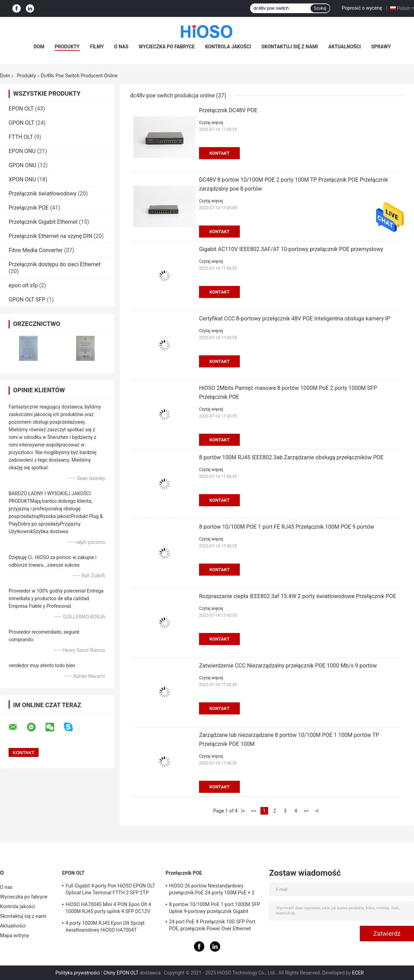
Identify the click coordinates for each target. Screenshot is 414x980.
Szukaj (320, 8)
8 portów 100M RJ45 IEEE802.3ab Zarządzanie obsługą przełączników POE (291, 457)
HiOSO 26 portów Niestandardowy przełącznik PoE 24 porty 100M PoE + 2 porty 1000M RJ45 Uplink (212, 890)
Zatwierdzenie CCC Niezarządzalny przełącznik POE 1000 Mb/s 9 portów (288, 666)
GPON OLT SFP (27, 300)
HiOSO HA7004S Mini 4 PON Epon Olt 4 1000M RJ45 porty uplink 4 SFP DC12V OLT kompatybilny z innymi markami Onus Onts (111, 909)
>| (317, 811)
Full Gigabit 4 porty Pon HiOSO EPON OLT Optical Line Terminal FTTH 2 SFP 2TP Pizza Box (110, 890)
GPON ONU (22, 165)
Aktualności (345, 47)
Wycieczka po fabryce (167, 47)
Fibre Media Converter (36, 250)
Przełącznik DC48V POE (228, 110)
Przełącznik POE (29, 208)
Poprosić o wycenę (362, 8)
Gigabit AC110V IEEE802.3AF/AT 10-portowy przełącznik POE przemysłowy (291, 249)
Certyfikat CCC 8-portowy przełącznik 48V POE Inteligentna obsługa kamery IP (295, 319)
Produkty (67, 47)
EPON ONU (22, 151)
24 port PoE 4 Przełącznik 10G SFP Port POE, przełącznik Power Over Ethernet (212, 925)
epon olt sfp (23, 285)
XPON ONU (22, 179)
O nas (121, 47)
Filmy (97, 47)
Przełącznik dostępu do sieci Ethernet (55, 264)
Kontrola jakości (228, 47)
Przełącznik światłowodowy (42, 194)
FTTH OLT (21, 137)
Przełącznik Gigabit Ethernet (43, 222)
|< (243, 811)
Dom (39, 47)
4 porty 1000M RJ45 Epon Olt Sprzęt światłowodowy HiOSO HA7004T (105, 926)
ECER (358, 973)
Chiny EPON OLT (121, 973)
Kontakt (219, 153)
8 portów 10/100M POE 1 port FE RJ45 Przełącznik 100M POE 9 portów (287, 527)
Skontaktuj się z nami (290, 47)
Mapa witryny (14, 935)
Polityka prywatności (78, 973)
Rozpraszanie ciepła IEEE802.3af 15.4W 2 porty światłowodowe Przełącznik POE (298, 596)
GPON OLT (21, 123)
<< (254, 811)
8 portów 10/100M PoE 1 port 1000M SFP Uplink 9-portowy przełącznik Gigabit (215, 908)
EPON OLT (21, 109)
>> (306, 811)
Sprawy (381, 47)
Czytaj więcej (211, 123)
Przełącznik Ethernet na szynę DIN (50, 236)
